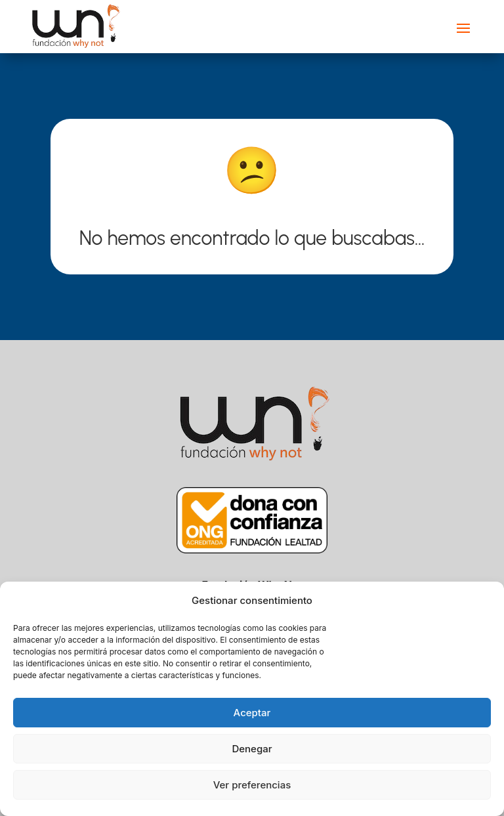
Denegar (252, 749)
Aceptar (252, 713)
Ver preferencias (252, 785)
